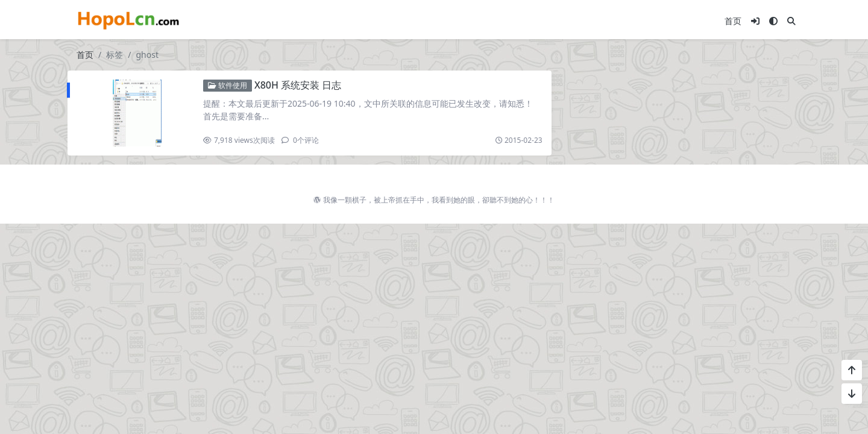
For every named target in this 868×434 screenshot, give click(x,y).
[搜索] (791, 21)
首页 (733, 21)
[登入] (755, 21)
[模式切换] (773, 21)
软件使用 (228, 85)
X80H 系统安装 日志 (298, 85)
